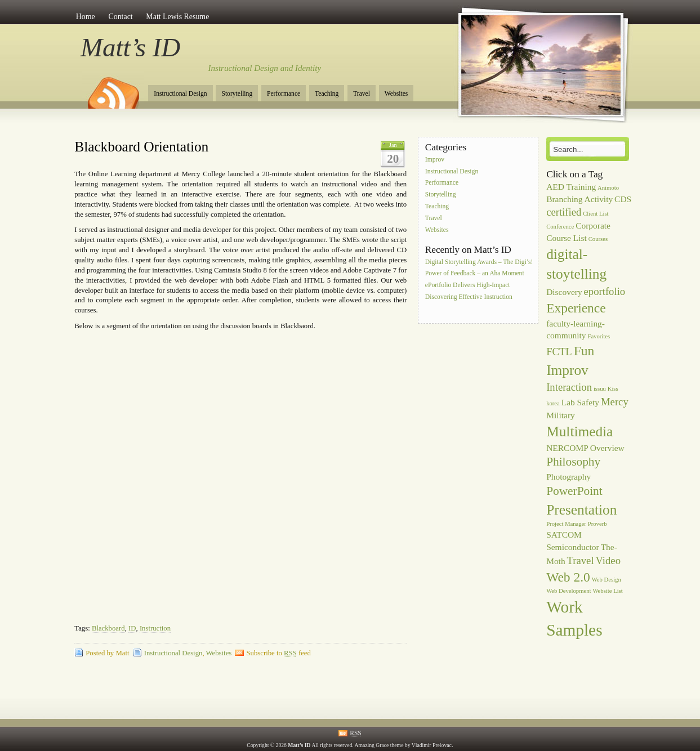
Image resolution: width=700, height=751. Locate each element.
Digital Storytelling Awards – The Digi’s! (479, 262)
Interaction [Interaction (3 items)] (569, 387)
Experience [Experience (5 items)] (576, 308)
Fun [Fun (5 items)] (584, 351)
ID (132, 628)
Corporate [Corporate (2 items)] (593, 225)
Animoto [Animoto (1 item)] (608, 188)
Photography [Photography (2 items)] (569, 477)
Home (86, 17)
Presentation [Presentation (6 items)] (581, 509)
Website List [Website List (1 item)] (607, 591)
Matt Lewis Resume (177, 17)
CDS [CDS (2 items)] (623, 199)
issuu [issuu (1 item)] (600, 389)
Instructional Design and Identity (265, 68)
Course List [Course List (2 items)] (567, 238)
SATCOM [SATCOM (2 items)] (564, 535)
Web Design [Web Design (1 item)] (607, 580)
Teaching (327, 94)
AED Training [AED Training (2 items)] (571, 187)
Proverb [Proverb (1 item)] (598, 524)
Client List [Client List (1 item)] (596, 214)
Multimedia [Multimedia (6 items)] (579, 431)
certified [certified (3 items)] (564, 212)
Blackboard (108, 628)
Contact (120, 17)
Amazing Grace (372, 745)
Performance (284, 94)
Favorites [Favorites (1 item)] (599, 336)
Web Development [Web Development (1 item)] (569, 591)
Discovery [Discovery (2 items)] (564, 292)
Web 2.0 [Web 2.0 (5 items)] (568, 577)
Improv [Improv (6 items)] (567, 370)
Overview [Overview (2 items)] (607, 448)
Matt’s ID (130, 47)
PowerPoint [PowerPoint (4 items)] (574, 491)
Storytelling (237, 94)
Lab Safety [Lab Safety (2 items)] (580, 402)
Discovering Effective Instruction (469, 297)
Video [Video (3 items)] (608, 560)
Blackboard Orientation (141, 147)
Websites (396, 94)
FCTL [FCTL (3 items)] (559, 352)
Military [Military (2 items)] (561, 415)
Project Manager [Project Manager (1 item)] (566, 524)
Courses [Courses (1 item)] (598, 239)
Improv (435, 160)
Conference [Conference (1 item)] (560, 227)
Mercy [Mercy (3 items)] (615, 402)
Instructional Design (180, 94)
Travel (362, 94)
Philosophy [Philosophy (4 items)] (573, 462)
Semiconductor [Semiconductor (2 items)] (573, 547)
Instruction (155, 628)
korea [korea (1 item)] (553, 403)
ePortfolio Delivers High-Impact (468, 286)
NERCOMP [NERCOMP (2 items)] (567, 448)
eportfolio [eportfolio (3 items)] (605, 291)
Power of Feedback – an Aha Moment (475, 274)
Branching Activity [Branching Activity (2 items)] (579, 199)
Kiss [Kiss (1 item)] (613, 389)
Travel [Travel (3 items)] (581, 560)
